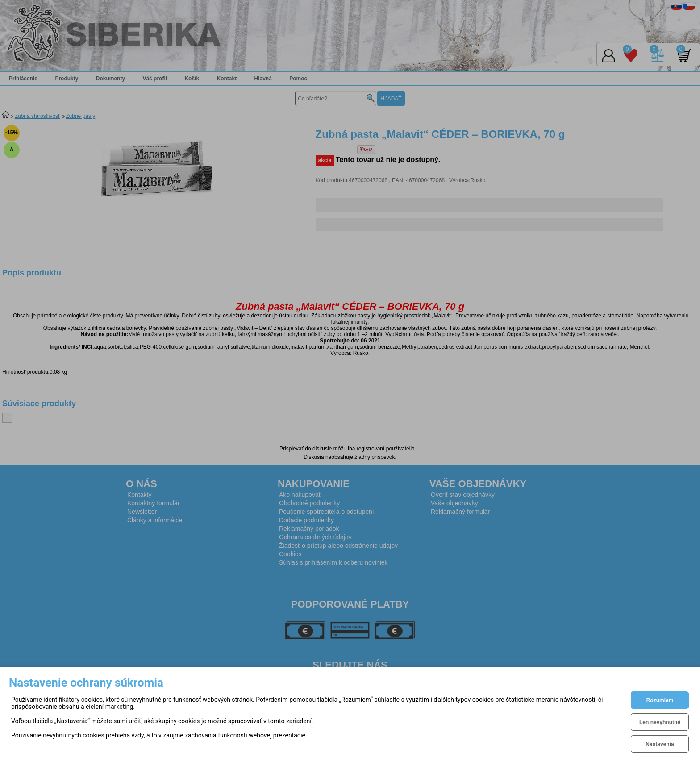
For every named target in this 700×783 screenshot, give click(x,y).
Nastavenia (660, 744)
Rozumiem (660, 700)
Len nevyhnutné (660, 722)
